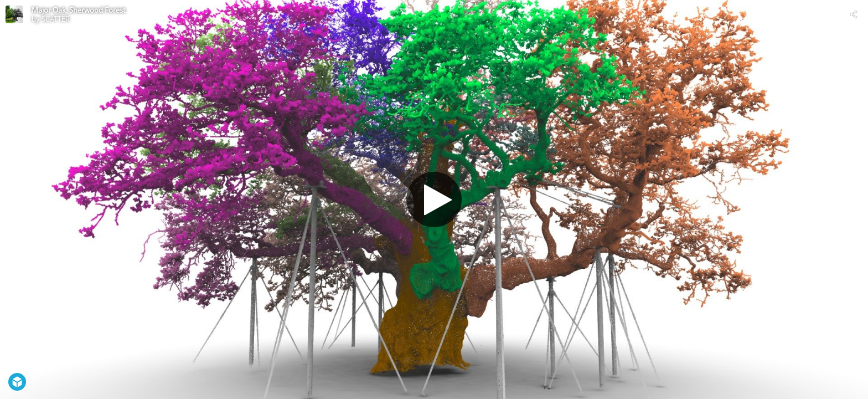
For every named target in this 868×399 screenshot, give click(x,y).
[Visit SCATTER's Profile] (14, 14)
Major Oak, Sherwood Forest (79, 10)
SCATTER (56, 19)
